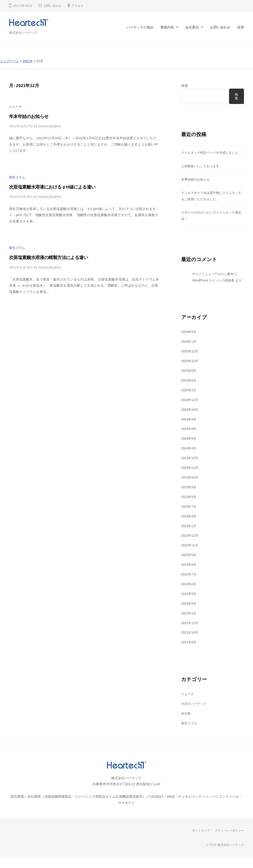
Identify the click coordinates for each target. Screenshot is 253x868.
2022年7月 (189, 580)
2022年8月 (189, 570)
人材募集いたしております (201, 166)
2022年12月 (190, 541)
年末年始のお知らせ (31, 116)
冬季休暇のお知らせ (196, 180)
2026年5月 (189, 338)
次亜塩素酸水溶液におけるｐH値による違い (57, 187)
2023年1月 (189, 532)
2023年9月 (189, 493)
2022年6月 (189, 590)
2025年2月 (189, 396)
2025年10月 (190, 367)
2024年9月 (189, 425)
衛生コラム (18, 177)
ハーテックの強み (140, 27)
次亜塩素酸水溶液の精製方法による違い (53, 257)
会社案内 (192, 27)
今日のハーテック (195, 709)
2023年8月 (189, 503)
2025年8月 (189, 377)
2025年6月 (189, 386)
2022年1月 (189, 619)
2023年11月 (190, 474)
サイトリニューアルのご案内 (214, 274)
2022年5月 (189, 600)
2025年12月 (190, 357)
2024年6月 (189, 445)
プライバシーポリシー (228, 836)
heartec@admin (52, 126)
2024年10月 (190, 416)
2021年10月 (190, 638)
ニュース (16, 106)
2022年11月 (190, 551)
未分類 (186, 719)
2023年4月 (189, 522)
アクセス (79, 6)
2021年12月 (190, 629)
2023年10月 (190, 483)
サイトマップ (198, 836)
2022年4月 (189, 609)
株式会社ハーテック (24, 32)
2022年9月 (189, 561)
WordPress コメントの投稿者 (215, 280)
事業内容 (167, 27)
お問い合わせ (53, 6)
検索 (185, 85)
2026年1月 (189, 348)
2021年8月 (189, 648)
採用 (241, 27)
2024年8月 (189, 435)
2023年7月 (189, 512)
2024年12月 (190, 406)
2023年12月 (190, 464)
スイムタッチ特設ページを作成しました (212, 153)
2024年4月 (189, 454)
